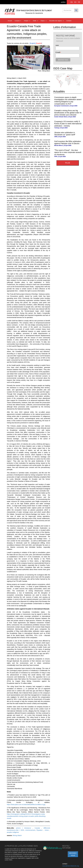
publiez (63, 2)
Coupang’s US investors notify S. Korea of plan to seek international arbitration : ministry (68, 124)
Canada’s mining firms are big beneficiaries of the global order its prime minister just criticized (68, 113)
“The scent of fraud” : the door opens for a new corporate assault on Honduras (68, 152)
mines (47, 830)
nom (57, 45)
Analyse (27, 21)
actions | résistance (24, 828)
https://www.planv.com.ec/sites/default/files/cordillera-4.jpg (26, 805)
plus (68, 163)
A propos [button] (18, 21)
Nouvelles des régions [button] (56, 21)
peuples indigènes (13, 832)
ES (75, 2)
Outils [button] (35, 21)
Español (39, 43)
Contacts (69, 21)
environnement (30, 830)
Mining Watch (17, 835)
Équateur (40, 830)
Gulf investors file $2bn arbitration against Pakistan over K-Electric (68, 142)
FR (79, 2)
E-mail (58, 52)
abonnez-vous (73, 854)
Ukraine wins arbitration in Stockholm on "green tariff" (65, 134)
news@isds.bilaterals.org (71, 866)
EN (72, 2)
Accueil (10, 21)
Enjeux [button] (44, 21)
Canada (38, 828)
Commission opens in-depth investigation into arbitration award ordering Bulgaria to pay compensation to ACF (68, 101)
